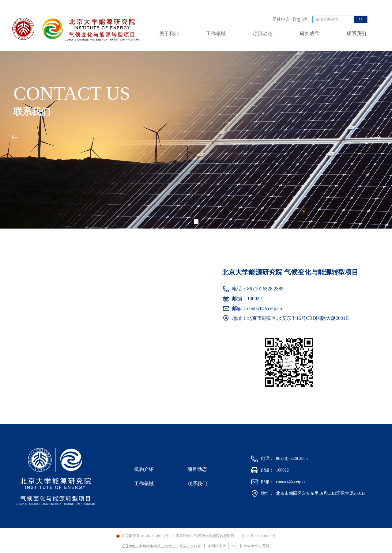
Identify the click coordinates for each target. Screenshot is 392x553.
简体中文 (281, 19)
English (300, 19)
